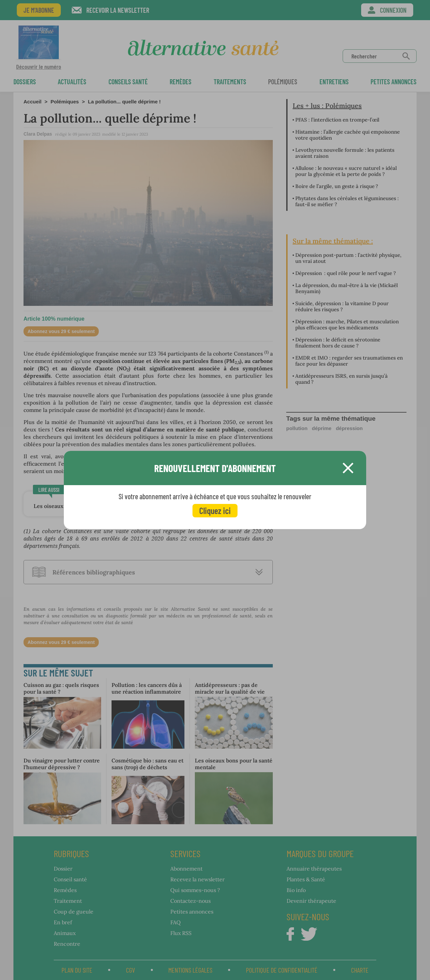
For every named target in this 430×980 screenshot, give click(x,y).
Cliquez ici (215, 510)
